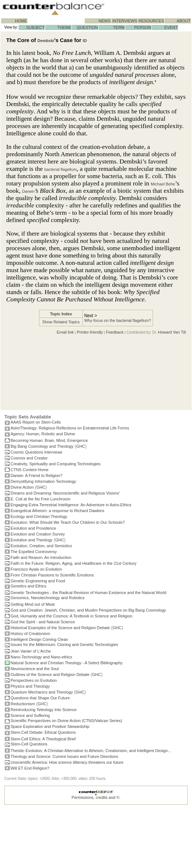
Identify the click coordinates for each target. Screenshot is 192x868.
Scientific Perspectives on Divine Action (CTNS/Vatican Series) (66, 721)
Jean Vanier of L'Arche (31, 651)
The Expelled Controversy (34, 552)
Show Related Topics (61, 322)
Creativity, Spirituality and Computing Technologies (56, 464)
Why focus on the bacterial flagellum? (118, 320)
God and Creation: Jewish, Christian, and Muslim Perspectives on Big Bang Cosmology (88, 610)
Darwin (28, 191)
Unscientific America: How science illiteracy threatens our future (67, 762)
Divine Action (22, 487)
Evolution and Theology (32, 540)
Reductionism (23, 704)
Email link (65, 332)
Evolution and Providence (33, 528)
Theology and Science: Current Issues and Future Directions (64, 756)
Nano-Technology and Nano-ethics (41, 657)
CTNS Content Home (30, 470)
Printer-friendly (90, 332)
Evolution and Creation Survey (38, 534)
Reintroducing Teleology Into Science (44, 710)
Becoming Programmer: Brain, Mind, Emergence (49, 440)
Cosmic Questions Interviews (37, 452)
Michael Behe (163, 184)
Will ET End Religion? (30, 768)
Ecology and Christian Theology (39, 516)
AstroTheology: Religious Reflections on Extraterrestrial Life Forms (70, 428)
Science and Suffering (30, 715)
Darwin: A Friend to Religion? (37, 476)
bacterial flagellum (60, 169)
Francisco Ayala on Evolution (36, 569)
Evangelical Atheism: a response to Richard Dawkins (57, 511)
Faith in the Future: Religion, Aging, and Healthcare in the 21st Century (74, 563)
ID (85, 41)
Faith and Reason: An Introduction (41, 557)
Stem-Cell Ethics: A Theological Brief (43, 739)
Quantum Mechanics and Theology (42, 692)
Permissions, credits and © (95, 797)
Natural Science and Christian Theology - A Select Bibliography (67, 663)
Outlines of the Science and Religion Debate (50, 675)
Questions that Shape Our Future (40, 698)
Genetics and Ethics (28, 586)
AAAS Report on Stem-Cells (36, 422)
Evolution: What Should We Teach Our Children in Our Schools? (68, 522)
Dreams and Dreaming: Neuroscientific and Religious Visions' (65, 493)
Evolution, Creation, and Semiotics (41, 546)
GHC (81, 446)
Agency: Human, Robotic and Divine (43, 434)
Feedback (115, 332)
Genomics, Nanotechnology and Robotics (47, 598)
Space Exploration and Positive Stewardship (50, 726)
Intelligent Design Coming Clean (39, 639)
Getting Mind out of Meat (32, 604)
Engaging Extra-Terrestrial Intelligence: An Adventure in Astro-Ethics (71, 505)
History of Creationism (30, 634)
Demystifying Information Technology (43, 481)
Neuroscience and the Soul (35, 669)
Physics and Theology (30, 686)
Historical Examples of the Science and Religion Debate (60, 628)
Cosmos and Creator (29, 458)
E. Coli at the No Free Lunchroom (41, 499)
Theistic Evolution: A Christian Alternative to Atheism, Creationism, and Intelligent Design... (91, 751)
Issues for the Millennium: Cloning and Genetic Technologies (64, 645)
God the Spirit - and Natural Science (43, 622)
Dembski (46, 41)
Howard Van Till (172, 332)
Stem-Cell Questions (29, 744)
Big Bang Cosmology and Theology (42, 446)
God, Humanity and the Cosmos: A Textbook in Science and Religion (72, 616)
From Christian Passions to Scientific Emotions (52, 575)
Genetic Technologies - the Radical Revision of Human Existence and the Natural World (88, 593)
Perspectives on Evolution (34, 680)
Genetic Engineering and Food (38, 581)
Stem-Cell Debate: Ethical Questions (43, 732)
